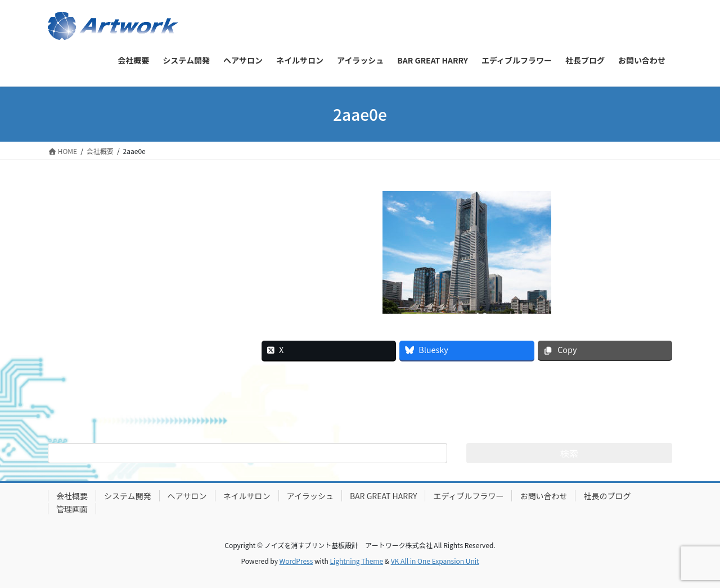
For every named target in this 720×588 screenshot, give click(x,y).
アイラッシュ (310, 496)
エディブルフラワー (468, 496)
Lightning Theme (356, 561)
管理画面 (72, 509)
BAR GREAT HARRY (384, 496)
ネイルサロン (247, 496)
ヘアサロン (187, 496)
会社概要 (72, 496)
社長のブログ (607, 496)
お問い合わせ (543, 496)
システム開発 (128, 496)
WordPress (296, 561)
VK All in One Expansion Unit (435, 561)
